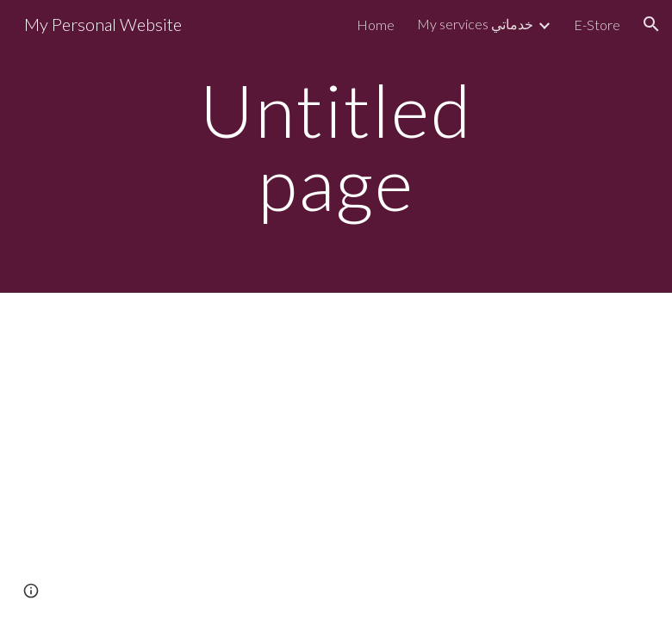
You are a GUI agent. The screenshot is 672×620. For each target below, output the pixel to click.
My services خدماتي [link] (475, 24)
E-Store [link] (597, 25)
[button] (651, 24)
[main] (336, 147)
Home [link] (376, 25)
